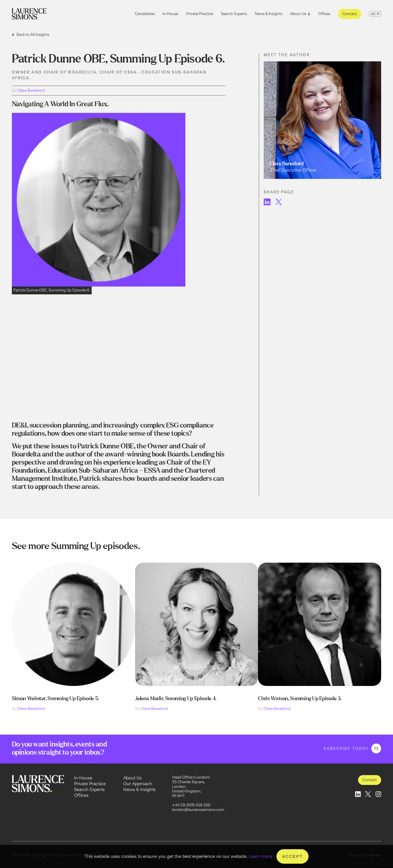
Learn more (261, 856)
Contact (350, 14)
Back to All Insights (33, 35)
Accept (293, 856)
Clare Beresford (31, 90)
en (373, 14)
